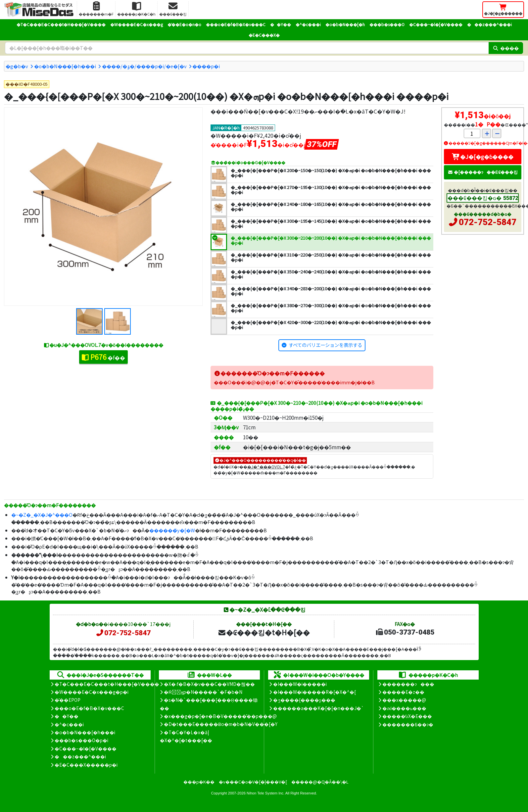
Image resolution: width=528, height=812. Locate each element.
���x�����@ (404, 700)
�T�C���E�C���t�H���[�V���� (61, 24)
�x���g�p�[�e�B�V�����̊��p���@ (220, 716)
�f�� (103, 357)
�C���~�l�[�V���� (436, 24)
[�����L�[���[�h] (247, 48)
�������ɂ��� (408, 684)
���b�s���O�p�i (81, 740)
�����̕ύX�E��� (407, 716)
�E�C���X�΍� (264, 35)
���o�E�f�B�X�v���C (236, 24)
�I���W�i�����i (300, 684)
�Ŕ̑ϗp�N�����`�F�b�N (203, 692)
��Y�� (281, 24)
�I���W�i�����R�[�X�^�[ (314, 692)
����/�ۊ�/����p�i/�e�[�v (144, 66)
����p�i (206, 66)
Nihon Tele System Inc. (265, 793)
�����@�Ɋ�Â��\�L (320, 782)
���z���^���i (489, 24)
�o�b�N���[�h (345, 24)
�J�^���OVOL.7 (266, 467)
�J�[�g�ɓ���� (483, 157)
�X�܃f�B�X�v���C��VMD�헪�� (209, 684)
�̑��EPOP (68, 700)
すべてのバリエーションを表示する (325, 345)
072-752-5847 (488, 222)
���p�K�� (199, 782)
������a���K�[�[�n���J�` (318, 708)
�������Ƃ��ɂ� (408, 724)
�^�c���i (308, 24)
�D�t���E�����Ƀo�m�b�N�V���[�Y (221, 724)
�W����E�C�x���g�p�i (92, 692)
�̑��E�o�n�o (184, 24)
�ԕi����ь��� (404, 708)
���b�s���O (387, 24)
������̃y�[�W (172, 530)
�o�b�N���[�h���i (65, 66)
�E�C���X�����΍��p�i (86, 765)
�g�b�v (17, 66)
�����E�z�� (403, 692)
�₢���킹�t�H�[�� (264, 632)
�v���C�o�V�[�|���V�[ (253, 782)
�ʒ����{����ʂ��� (304, 700)
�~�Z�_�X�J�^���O (42, 515)
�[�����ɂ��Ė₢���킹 (483, 172)
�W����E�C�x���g (137, 24)
